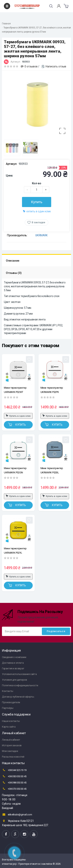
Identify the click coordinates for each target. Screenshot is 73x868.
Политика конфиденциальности (20, 685)
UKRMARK (41, 235)
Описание (13, 261)
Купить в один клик (37, 211)
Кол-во (37, 183)
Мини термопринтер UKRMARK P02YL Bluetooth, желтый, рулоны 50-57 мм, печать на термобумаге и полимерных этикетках (18, 551)
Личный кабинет (11, 740)
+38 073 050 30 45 (14, 789)
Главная (6, 24)
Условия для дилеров (14, 680)
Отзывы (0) (14, 273)
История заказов (12, 745)
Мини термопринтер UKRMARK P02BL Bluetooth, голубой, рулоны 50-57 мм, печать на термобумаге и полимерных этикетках (54, 470)
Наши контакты (11, 721)
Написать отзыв (56, 66)
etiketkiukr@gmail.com (17, 814)
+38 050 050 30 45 (14, 776)
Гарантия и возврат (13, 668)
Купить (37, 202)
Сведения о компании (14, 657)
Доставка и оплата (13, 663)
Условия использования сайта (19, 674)
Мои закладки (10, 751)
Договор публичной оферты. (18, 697)
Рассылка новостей (13, 757)
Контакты (8, 691)
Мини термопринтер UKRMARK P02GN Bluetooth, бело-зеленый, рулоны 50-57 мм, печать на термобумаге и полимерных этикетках (18, 470)
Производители (11, 702)
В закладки (38, 222)
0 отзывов (31, 66)
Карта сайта (9, 727)
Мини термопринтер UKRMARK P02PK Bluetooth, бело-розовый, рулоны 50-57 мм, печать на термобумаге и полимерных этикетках (55, 390)
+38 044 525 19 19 (14, 770)
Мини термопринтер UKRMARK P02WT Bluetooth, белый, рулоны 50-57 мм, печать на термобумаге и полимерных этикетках (18, 390)
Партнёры (8, 708)
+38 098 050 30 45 (14, 782)
